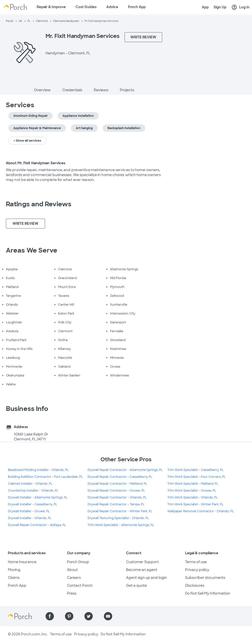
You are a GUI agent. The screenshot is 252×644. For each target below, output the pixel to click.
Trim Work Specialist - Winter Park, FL (195, 504)
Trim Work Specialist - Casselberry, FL (195, 470)
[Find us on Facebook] (50, 616)
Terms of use (196, 562)
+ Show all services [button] (27, 141)
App (205, 7)
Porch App (137, 7)
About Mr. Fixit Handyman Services (36, 163)
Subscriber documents (205, 578)
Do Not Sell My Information (208, 593)
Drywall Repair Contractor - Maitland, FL (117, 484)
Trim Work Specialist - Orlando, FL (193, 497)
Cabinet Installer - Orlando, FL (30, 484)
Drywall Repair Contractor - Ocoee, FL (116, 491)
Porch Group (78, 562)
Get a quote (136, 585)
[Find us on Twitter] (89, 616)
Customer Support (142, 562)
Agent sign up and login (146, 578)
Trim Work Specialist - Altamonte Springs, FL (121, 525)
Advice (112, 7)
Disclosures (195, 585)
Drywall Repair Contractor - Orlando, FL (117, 497)
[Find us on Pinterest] (69, 616)
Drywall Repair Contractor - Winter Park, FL (120, 511)
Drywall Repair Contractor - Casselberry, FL (120, 477)
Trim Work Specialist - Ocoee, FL (192, 491)
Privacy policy (197, 570)
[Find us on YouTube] (108, 616)
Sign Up (220, 7)
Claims (14, 578)
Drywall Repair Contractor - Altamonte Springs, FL (125, 470)
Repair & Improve (51, 7)
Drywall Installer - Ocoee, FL (29, 511)
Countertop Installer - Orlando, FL (33, 491)
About (72, 570)
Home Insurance (22, 562)
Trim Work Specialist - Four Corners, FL (197, 477)
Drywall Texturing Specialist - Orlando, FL (118, 518)
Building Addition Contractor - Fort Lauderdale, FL (45, 477)
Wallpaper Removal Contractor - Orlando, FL (201, 511)
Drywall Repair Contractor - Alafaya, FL (37, 525)
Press (72, 593)
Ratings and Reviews (39, 204)
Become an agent (142, 570)
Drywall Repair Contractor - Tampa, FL (116, 504)
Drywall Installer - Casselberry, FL (32, 504)
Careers (74, 578)
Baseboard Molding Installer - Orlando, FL (38, 470)
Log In (240, 7)
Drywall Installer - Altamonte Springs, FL (38, 497)
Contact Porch (80, 585)
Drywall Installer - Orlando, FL (30, 518)
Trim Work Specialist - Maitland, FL (193, 484)
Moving (14, 570)
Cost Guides (86, 7)
